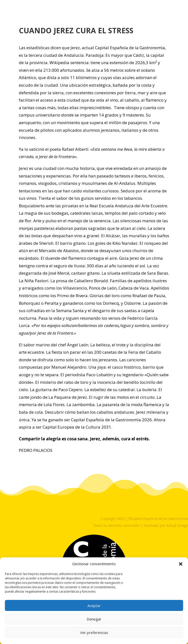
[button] (181, 564)
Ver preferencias (94, 632)
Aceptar (94, 606)
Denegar (94, 619)
